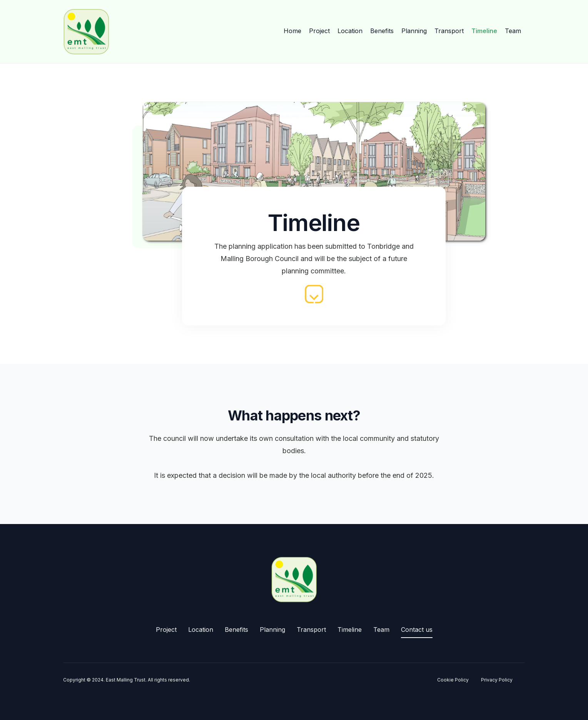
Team (513, 31)
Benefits (382, 31)
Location (350, 31)
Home (292, 31)
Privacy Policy (497, 680)
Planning (414, 31)
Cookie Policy (453, 680)
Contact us (417, 630)
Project (319, 31)
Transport (449, 31)
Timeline (484, 31)
